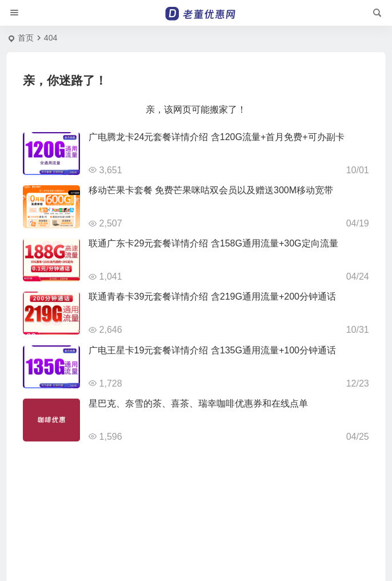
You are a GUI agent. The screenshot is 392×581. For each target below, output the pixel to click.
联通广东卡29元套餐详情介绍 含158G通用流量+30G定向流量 (213, 243)
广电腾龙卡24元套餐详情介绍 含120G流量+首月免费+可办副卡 (217, 137)
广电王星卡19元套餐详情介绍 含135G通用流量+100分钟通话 (212, 350)
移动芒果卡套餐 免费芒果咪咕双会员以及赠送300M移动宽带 (211, 190)
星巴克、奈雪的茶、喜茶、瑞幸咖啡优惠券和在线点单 (198, 403)
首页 (26, 38)
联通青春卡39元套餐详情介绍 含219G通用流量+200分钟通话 (212, 297)
